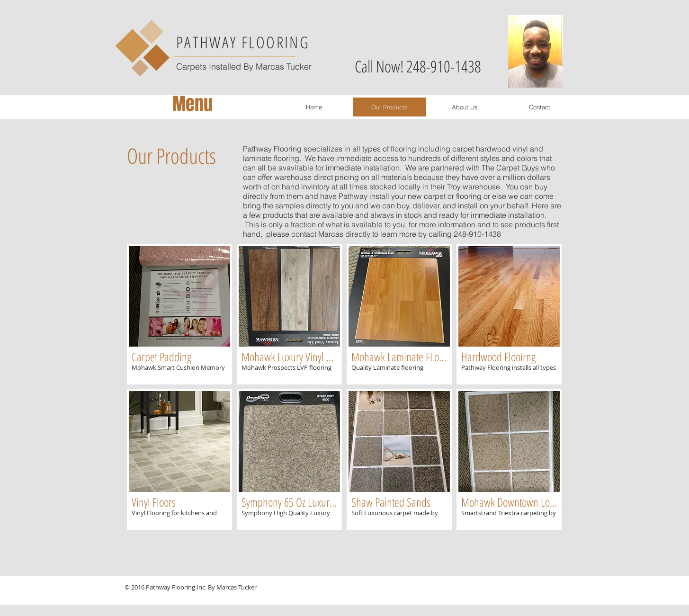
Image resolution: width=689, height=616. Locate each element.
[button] (179, 314)
